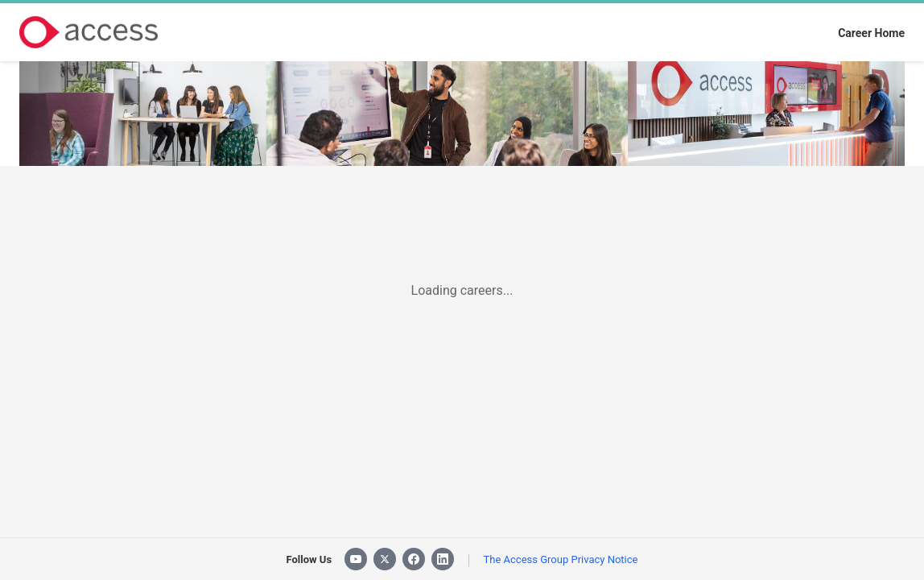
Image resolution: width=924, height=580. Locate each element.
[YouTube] (356, 559)
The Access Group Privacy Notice (561, 559)
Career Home (871, 33)
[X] (385, 559)
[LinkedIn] (443, 559)
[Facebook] (414, 559)
